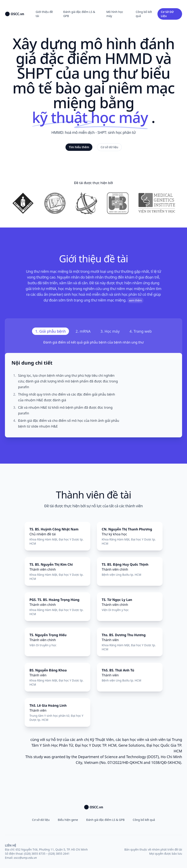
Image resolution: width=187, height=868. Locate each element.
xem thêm (135, 300)
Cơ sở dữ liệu (109, 147)
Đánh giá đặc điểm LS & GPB (79, 14)
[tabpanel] (93, 389)
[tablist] (93, 331)
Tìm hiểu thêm (79, 147)
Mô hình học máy (115, 14)
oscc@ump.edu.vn (25, 858)
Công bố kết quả (144, 14)
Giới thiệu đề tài (44, 14)
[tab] (51, 331)
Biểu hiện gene (68, 820)
